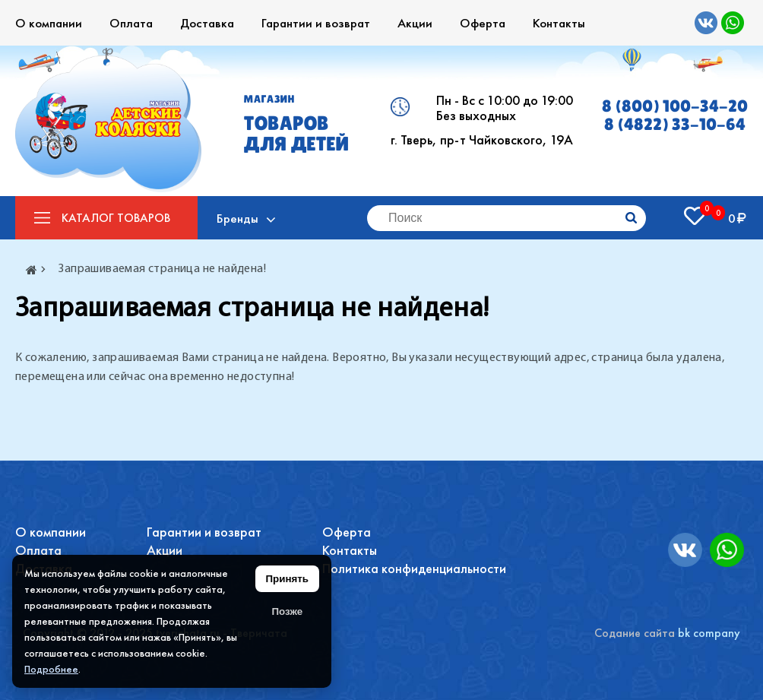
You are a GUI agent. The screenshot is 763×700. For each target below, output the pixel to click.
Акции (415, 23)
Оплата (131, 23)
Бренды (237, 218)
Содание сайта (635, 633)
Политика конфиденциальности (414, 568)
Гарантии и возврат (316, 23)
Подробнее (51, 669)
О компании (49, 23)
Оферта (483, 23)
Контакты (559, 23)
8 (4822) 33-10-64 (675, 125)
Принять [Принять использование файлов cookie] (287, 579)
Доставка (207, 23)
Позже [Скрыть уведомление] (287, 611)
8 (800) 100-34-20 (675, 106)
